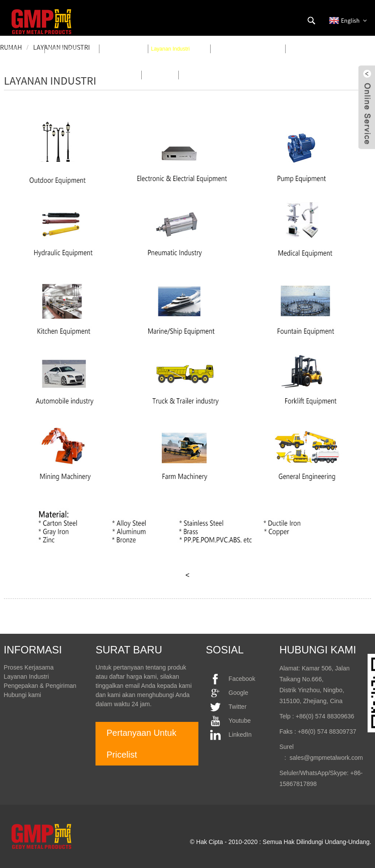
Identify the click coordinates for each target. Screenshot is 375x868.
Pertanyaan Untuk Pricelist (141, 744)
